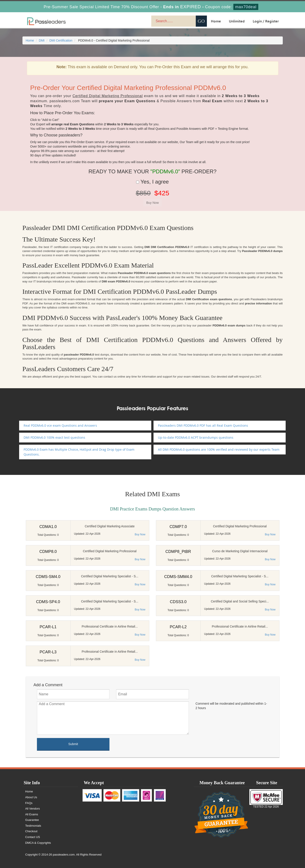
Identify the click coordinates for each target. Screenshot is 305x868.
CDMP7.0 (178, 527)
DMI (42, 40)
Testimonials (33, 826)
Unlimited (237, 21)
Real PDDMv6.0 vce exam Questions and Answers (60, 425)
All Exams (32, 814)
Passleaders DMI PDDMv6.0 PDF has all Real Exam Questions (203, 425)
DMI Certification (61, 40)
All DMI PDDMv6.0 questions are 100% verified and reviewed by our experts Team (219, 449)
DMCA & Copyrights (38, 843)
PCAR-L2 (178, 627)
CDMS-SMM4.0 (178, 577)
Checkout (31, 831)
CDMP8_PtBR (178, 552)
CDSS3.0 (178, 602)
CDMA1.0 (48, 527)
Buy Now (140, 534)
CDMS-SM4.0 (48, 577)
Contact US (33, 837)
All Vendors (33, 809)
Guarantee (32, 820)
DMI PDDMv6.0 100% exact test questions (54, 437)
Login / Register (266, 21)
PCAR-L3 (48, 652)
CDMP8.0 (48, 552)
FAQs (29, 803)
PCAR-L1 (48, 627)
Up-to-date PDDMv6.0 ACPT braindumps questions (196, 437)
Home (216, 21)
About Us (31, 797)
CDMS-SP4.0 (48, 602)
